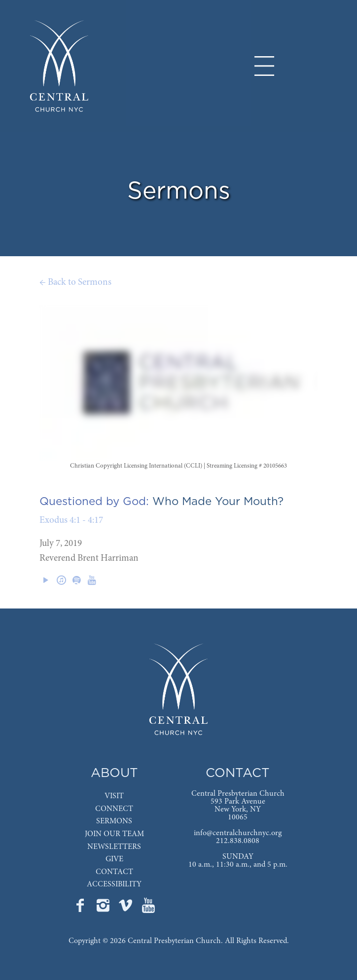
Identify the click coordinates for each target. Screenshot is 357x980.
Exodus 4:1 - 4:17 (71, 521)
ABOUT (114, 773)
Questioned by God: (94, 502)
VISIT (114, 796)
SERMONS (114, 821)
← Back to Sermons (75, 283)
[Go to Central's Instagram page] (104, 909)
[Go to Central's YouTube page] (148, 909)
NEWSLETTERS (114, 847)
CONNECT (114, 809)
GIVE (114, 859)
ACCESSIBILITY (114, 884)
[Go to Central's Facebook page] (81, 909)
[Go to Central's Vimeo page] (127, 909)
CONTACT (114, 872)
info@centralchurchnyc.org (238, 833)
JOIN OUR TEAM (114, 834)
